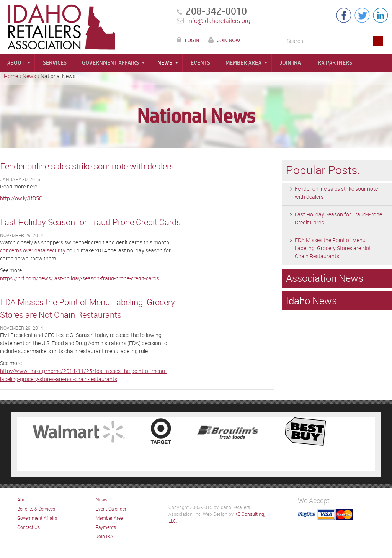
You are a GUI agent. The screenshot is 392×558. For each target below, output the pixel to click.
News (165, 63)
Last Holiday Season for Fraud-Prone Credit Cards (90, 222)
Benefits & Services (36, 509)
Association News (325, 278)
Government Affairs (110, 63)
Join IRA (290, 63)
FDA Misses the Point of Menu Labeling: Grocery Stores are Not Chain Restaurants (333, 248)
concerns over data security (33, 250)
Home (11, 76)
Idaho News (311, 301)
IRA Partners (334, 63)
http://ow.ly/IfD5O (21, 198)
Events (200, 63)
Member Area (243, 63)
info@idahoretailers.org (219, 21)
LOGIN (192, 40)
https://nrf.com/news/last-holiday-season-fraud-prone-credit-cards (80, 278)
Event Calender (111, 509)
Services (55, 63)
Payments (106, 527)
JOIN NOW (229, 40)
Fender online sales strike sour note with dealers (87, 166)
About (16, 63)
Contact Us (29, 527)
